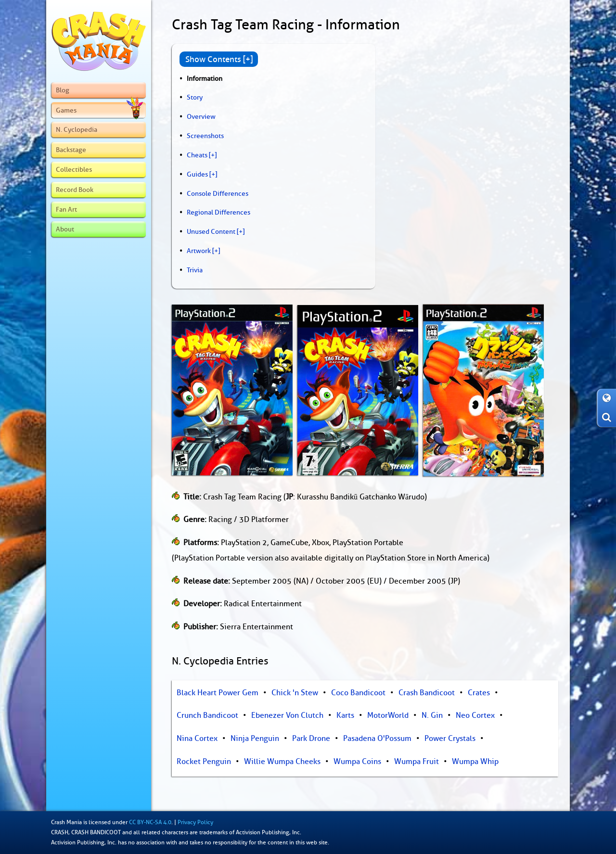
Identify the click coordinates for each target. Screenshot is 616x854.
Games (99, 110)
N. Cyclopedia (77, 129)
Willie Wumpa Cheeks (282, 762)
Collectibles (74, 169)
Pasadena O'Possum (377, 739)
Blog (63, 90)
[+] (213, 155)
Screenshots (205, 136)
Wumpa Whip (475, 762)
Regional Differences (218, 212)
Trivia (195, 270)
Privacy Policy (195, 822)
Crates (479, 693)
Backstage (71, 150)
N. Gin (432, 715)
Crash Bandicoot (427, 693)
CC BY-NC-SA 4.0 (150, 822)
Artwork (199, 251)
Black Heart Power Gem (218, 693)
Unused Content (211, 231)
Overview (201, 116)
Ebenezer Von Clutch (287, 715)
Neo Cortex (475, 715)
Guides (197, 174)
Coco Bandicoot (358, 693)
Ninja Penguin (255, 739)
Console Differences (218, 193)
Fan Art (66, 209)
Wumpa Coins (357, 762)
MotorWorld (388, 715)
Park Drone (311, 739)
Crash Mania (66, 822)
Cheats (197, 155)
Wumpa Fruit (417, 762)
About (65, 229)
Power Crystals (450, 739)
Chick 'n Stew (295, 693)
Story (195, 97)
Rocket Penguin (204, 762)
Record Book (75, 190)
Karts (345, 715)
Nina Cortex (197, 739)
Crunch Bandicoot (207, 715)
